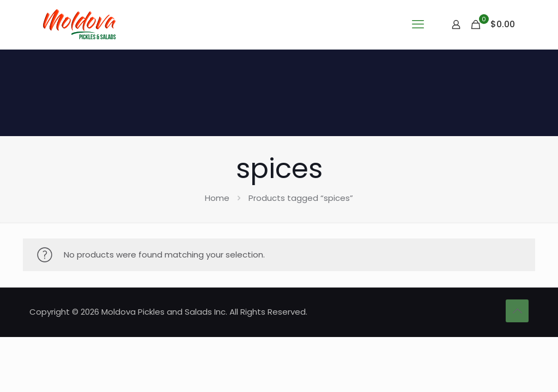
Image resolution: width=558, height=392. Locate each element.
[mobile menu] (418, 24)
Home (217, 198)
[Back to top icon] (517, 311)
